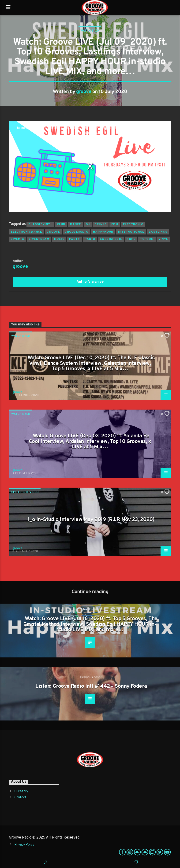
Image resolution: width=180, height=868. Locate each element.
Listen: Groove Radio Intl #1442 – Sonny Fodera (91, 686)
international (131, 232)
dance (76, 224)
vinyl (163, 239)
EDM (115, 224)
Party (75, 239)
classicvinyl (40, 224)
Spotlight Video (25, 492)
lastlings (158, 232)
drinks (101, 224)
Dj (88, 224)
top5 (131, 239)
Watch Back (90, 31)
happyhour (103, 232)
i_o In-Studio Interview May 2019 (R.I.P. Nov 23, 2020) (91, 520)
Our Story (21, 791)
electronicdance (26, 232)
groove (84, 92)
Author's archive (90, 282)
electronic (133, 224)
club (61, 224)
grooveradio (77, 232)
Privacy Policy (24, 845)
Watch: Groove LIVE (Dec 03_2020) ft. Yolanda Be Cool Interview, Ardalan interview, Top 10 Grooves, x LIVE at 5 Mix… (90, 442)
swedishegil (111, 239)
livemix (17, 239)
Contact (20, 797)
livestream (39, 239)
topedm (147, 239)
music (59, 239)
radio (90, 239)
